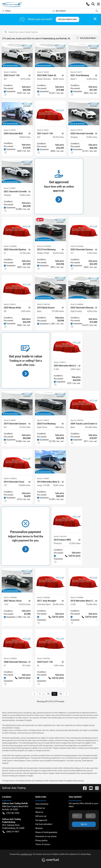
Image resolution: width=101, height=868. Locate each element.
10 (48, 694)
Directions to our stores (46, 836)
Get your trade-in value (67, 19)
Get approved (41, 820)
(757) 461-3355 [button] (11, 813)
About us (39, 812)
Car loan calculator (44, 824)
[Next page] (67, 694)
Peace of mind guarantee (46, 832)
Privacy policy (41, 840)
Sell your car (41, 816)
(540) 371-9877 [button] (11, 832)
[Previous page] (34, 694)
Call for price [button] (73, 556)
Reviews (39, 828)
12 (61, 694)
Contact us (40, 808)
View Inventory (42, 804)
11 (54, 694)
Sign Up (84, 824)
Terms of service (43, 844)
